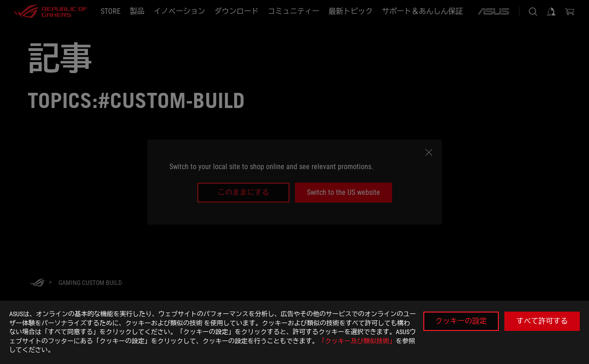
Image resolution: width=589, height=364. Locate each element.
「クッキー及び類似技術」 (357, 341)
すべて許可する (542, 321)
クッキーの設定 (461, 321)
